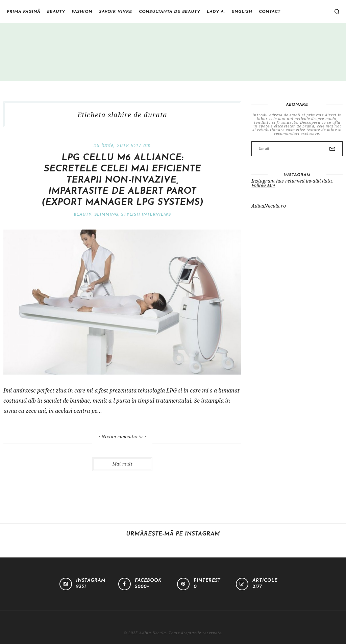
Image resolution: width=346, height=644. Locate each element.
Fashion (82, 12)
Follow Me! (263, 185)
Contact (270, 12)
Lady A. (216, 12)
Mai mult (122, 464)
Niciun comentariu (122, 437)
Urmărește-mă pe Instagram (173, 534)
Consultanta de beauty (169, 12)
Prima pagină (23, 12)
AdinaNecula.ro (269, 206)
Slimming (106, 215)
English (242, 12)
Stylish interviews (146, 215)
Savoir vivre (116, 12)
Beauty (56, 12)
